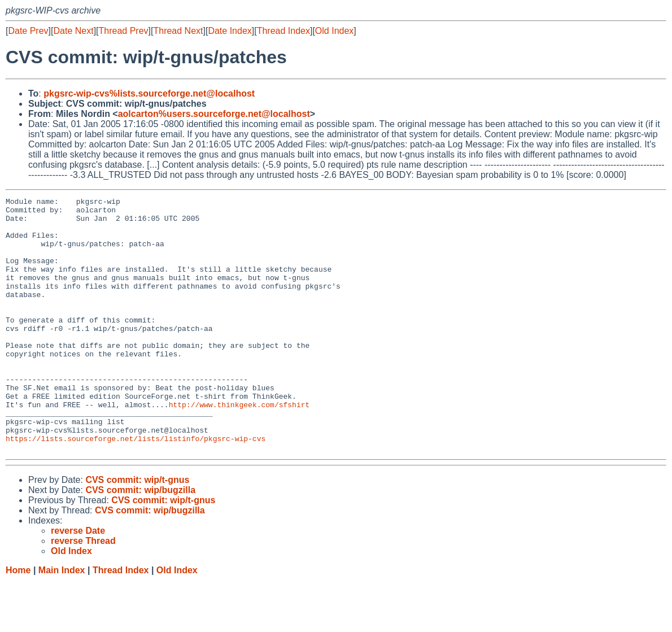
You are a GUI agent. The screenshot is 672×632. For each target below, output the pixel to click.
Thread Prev (124, 31)
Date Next (73, 31)
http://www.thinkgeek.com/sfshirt (239, 447)
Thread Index (283, 31)
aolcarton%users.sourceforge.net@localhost (214, 114)
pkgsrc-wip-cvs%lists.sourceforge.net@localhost (149, 93)
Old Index (334, 31)
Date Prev (28, 31)
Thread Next (178, 31)
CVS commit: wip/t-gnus (137, 531)
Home (18, 621)
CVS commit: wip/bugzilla (140, 541)
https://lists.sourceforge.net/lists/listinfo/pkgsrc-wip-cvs (136, 487)
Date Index (230, 31)
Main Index (62, 621)
